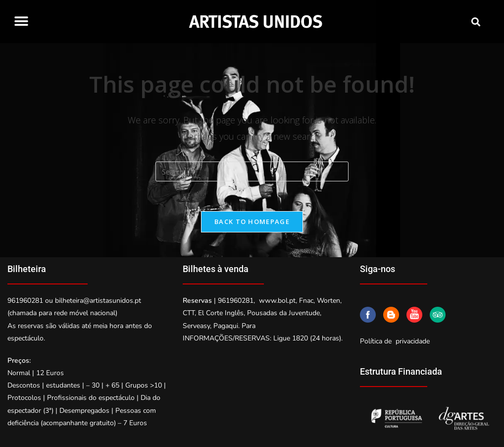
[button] (21, 21)
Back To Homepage (252, 222)
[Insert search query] (252, 171)
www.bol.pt (277, 301)
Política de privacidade (395, 341)
